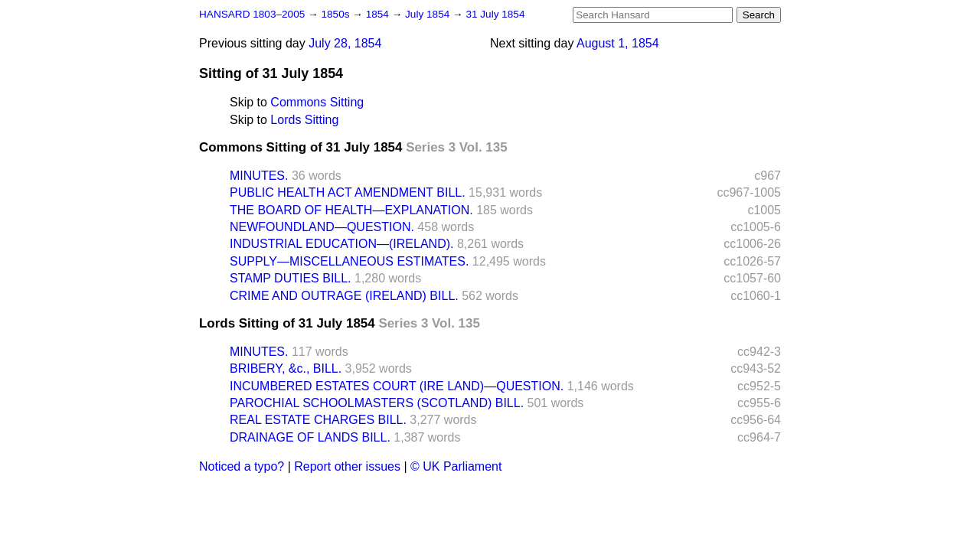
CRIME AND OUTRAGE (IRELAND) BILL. (344, 296)
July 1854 (429, 14)
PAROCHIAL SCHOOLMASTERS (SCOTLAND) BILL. (377, 403)
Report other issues (347, 466)
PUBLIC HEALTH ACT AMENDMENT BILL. (348, 192)
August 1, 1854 (618, 43)
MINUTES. (259, 176)
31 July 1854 (495, 14)
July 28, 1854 (345, 43)
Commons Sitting (317, 102)
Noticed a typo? (242, 466)
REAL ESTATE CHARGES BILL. (318, 420)
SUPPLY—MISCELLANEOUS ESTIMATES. (349, 261)
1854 (379, 14)
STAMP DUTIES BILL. (291, 278)
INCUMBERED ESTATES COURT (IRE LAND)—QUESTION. (397, 386)
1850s (336, 14)
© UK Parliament (456, 466)
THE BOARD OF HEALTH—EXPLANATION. (351, 210)
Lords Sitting (304, 120)
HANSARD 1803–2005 (252, 14)
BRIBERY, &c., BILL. (286, 368)
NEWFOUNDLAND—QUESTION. (322, 227)
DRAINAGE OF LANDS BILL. (310, 437)
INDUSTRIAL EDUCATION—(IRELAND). (341, 244)
